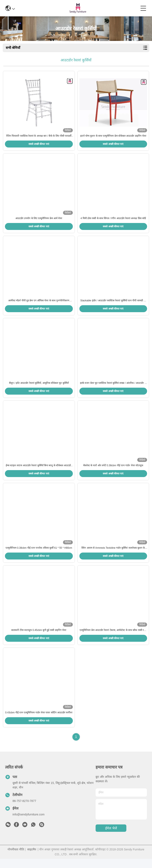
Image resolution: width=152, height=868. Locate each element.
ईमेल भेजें (111, 837)
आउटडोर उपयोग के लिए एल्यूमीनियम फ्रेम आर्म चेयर (39, 221)
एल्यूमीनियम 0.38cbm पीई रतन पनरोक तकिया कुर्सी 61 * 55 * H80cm (39, 555)
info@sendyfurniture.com (29, 824)
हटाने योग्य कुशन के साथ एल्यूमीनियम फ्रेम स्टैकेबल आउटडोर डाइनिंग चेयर (113, 137)
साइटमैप (32, 859)
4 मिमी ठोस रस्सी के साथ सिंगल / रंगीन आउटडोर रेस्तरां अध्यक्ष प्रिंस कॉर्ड (113, 221)
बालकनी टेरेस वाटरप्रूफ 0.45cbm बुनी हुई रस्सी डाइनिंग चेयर (39, 638)
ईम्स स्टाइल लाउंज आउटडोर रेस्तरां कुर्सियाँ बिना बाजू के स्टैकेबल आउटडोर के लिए (39, 471)
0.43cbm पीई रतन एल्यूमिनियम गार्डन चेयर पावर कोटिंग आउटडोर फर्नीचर (39, 722)
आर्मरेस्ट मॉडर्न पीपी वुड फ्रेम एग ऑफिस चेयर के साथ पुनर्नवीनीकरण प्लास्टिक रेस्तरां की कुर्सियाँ (39, 304)
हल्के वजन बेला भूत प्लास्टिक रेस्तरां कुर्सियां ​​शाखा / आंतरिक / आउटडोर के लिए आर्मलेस (113, 388)
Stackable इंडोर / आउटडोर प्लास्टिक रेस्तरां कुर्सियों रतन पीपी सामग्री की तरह (113, 304)
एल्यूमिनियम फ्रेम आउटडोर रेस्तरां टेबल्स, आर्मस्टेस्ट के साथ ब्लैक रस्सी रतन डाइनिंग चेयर (113, 638)
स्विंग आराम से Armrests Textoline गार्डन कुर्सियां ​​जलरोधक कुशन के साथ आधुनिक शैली (113, 555)
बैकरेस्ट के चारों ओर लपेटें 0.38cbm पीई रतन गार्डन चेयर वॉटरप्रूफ (113, 471)
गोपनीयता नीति (16, 859)
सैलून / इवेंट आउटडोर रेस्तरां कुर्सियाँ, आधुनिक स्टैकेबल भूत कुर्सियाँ (39, 388)
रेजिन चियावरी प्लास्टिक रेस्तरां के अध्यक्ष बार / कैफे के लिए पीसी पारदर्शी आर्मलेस (39, 137)
